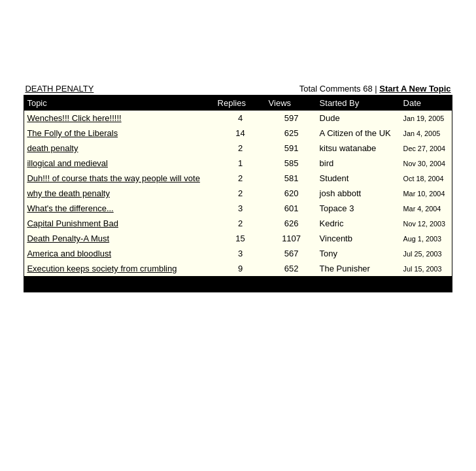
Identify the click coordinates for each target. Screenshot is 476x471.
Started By (340, 103)
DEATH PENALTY (59, 89)
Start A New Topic (415, 89)
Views (280, 103)
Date (412, 103)
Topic (37, 103)
